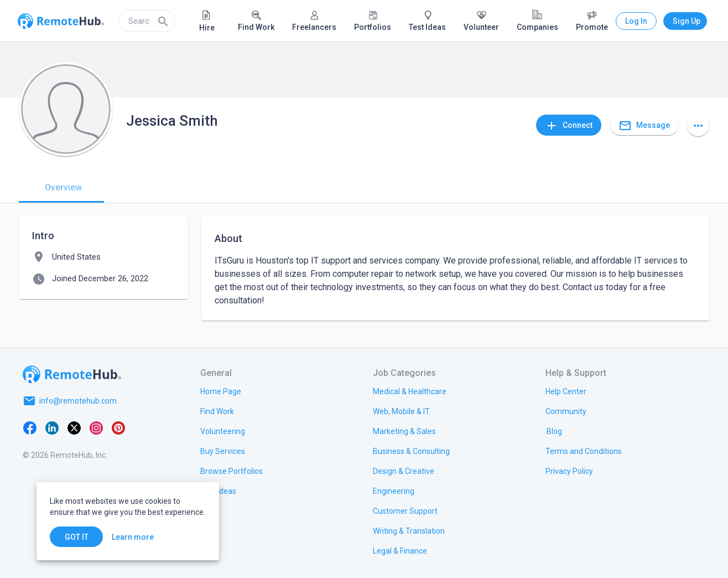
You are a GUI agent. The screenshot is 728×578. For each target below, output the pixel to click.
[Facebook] (30, 427)
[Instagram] (96, 427)
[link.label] (566, 391)
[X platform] (74, 427)
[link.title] (221, 391)
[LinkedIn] (52, 427)
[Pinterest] (118, 427)
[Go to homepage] (72, 374)
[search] (147, 21)
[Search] (163, 21)
